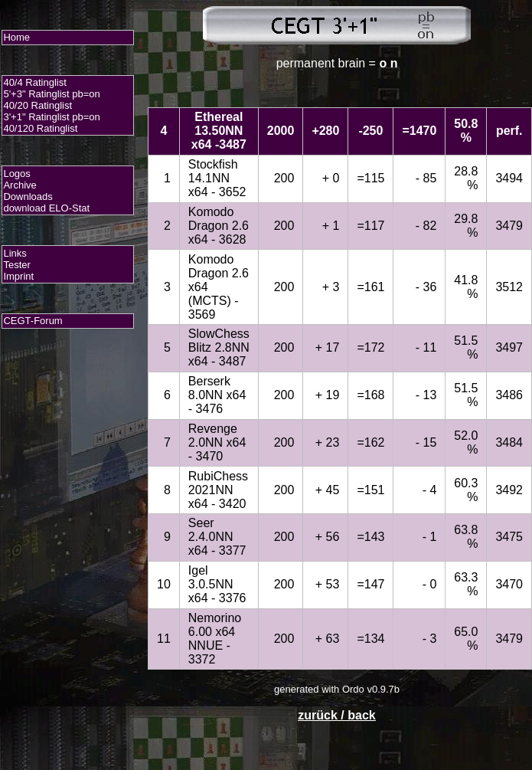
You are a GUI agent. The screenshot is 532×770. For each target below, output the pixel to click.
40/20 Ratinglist (38, 105)
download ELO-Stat (46, 208)
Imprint (18, 276)
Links (15, 253)
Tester (16, 265)
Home (16, 37)
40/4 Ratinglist (34, 82)
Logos (16, 174)
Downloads (28, 197)
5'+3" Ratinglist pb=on (51, 94)
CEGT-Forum (33, 321)
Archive (20, 185)
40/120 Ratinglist (40, 128)
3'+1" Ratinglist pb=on (51, 117)
